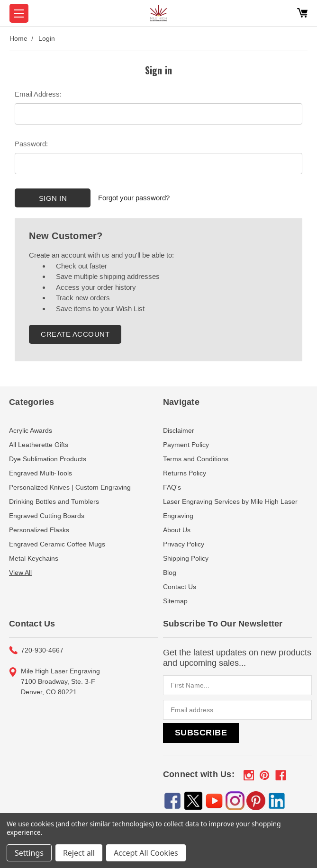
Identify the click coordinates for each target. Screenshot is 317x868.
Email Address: (38, 94)
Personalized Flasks (39, 530)
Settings (29, 853)
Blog (170, 573)
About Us (177, 530)
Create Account (75, 334)
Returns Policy (185, 473)
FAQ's (172, 487)
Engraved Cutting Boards (47, 516)
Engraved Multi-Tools (41, 473)
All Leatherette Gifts (39, 445)
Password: (31, 144)
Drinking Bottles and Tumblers (54, 501)
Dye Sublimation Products (48, 459)
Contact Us (180, 587)
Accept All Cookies (146, 853)
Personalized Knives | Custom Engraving (70, 487)
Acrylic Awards (31, 430)
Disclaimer (179, 430)
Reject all (79, 853)
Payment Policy (186, 445)
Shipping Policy (186, 558)
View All (20, 573)
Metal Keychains (34, 558)
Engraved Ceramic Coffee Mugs (57, 544)
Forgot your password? (134, 198)
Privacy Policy (184, 544)
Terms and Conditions (196, 459)
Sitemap (175, 601)
